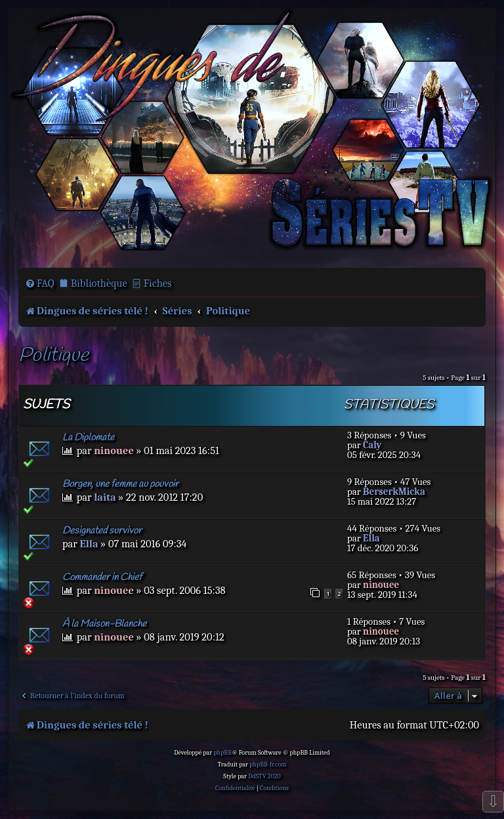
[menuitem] (40, 283)
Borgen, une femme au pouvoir (120, 484)
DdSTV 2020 (264, 776)
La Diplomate (88, 438)
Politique (53, 356)
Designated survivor (102, 531)
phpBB (222, 753)
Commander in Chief (102, 577)
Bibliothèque (99, 283)
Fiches (158, 283)
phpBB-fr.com (268, 765)
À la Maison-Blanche (104, 624)
